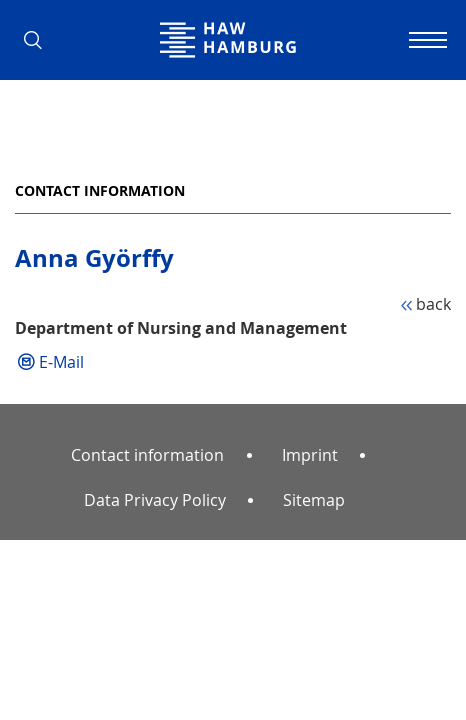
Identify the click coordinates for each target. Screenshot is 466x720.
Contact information (100, 190)
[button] (40, 40)
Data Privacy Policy (155, 500)
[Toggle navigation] (426, 40)
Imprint (310, 455)
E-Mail (61, 362)
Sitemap (314, 500)
